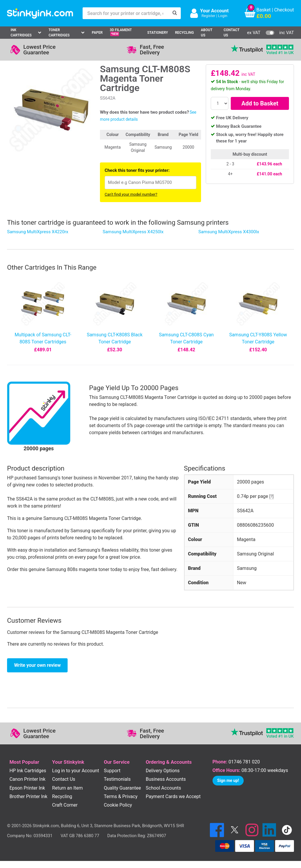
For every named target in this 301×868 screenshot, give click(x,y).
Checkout (284, 10)
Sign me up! (228, 780)
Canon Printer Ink (27, 779)
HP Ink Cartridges (28, 771)
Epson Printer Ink (27, 788)
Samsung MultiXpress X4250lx (133, 232)
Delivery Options (163, 771)
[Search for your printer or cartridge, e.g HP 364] (126, 13)
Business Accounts (166, 779)
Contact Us (232, 33)
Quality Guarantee (122, 788)
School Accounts (163, 788)
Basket (264, 10)
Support (112, 771)
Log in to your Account (76, 771)
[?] (271, 496)
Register (208, 16)
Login (223, 16)
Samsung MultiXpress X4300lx (229, 232)
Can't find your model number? (131, 194)
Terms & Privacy (121, 796)
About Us (206, 33)
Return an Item (67, 788)
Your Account (214, 11)
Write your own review (37, 665)
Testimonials (117, 779)
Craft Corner (65, 805)
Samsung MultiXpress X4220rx (38, 232)
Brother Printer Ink (28, 796)
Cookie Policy (118, 805)
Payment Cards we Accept (173, 796)
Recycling (184, 33)
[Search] (175, 13)
